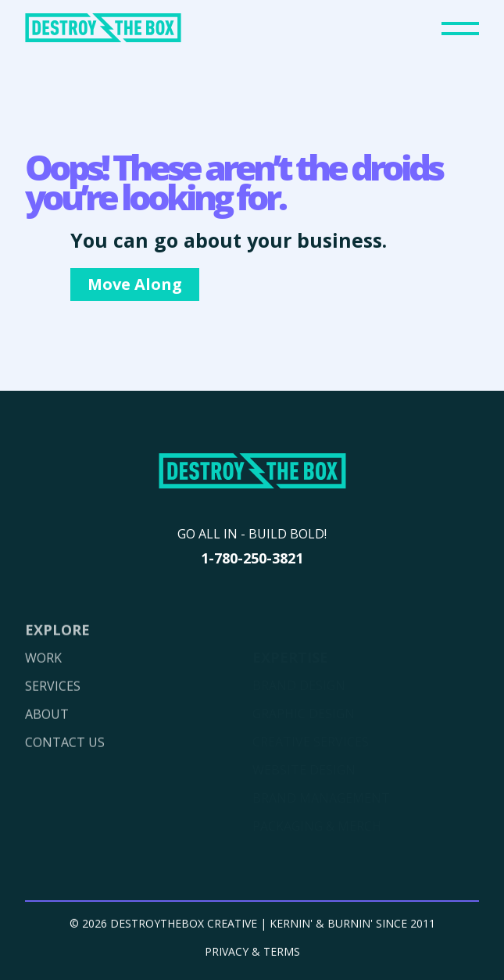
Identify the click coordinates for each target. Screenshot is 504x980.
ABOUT (47, 731)
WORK (43, 674)
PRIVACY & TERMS (252, 956)
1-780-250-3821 (252, 558)
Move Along (135, 284)
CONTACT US (65, 759)
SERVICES (53, 703)
